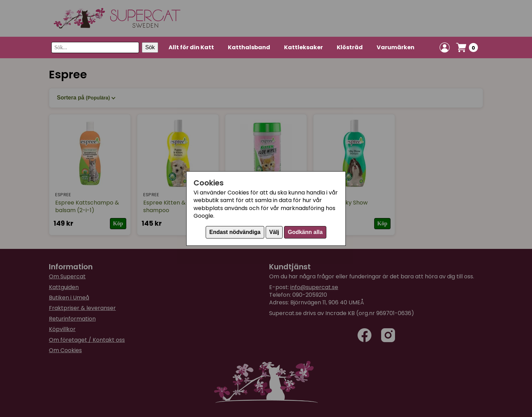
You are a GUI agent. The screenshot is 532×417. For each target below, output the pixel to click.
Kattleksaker (303, 47)
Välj (274, 232)
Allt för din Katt (191, 47)
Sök (150, 47)
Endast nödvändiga (235, 232)
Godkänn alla (305, 232)
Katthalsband (249, 47)
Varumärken (396, 47)
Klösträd (350, 47)
